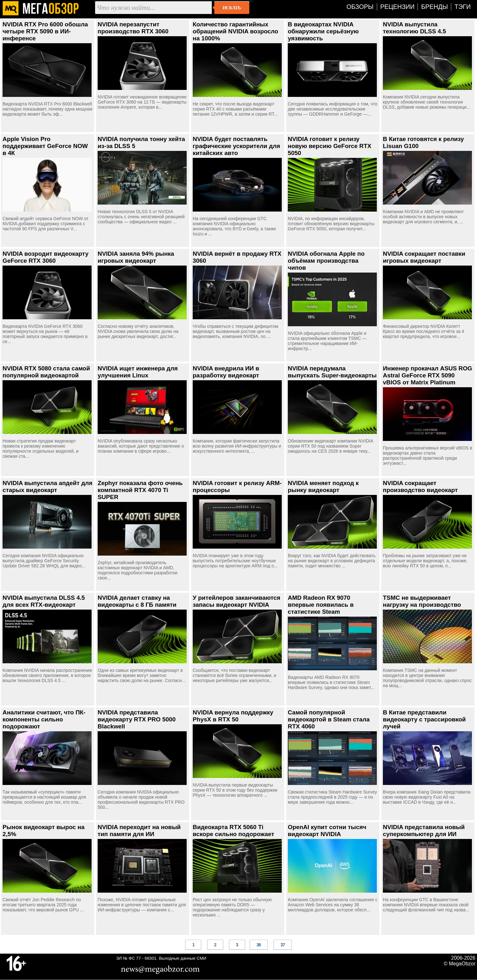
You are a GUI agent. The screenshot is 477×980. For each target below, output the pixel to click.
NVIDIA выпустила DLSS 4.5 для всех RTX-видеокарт (44, 601)
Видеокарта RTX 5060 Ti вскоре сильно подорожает (233, 831)
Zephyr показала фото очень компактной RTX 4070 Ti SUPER (140, 490)
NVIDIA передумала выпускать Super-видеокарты (332, 372)
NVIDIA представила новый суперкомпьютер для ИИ (424, 831)
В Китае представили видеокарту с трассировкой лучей (424, 719)
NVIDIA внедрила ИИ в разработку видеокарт (226, 372)
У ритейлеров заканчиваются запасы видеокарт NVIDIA (236, 601)
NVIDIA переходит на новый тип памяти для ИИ (139, 831)
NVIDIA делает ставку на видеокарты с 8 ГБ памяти (137, 601)
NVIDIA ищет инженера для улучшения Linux (138, 372)
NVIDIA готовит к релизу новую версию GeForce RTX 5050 (330, 146)
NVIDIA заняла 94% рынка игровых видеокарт (136, 257)
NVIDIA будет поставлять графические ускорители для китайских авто (236, 146)
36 (259, 945)
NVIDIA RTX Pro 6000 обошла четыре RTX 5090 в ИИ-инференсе (45, 31)
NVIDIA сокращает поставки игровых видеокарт (424, 257)
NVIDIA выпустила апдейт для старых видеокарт (47, 487)
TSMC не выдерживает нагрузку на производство (422, 601)
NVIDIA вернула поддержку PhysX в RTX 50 (233, 716)
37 (283, 945)
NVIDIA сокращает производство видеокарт (420, 487)
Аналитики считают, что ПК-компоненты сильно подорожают (44, 719)
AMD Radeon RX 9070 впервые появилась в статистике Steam (321, 605)
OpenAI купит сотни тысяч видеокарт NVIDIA (327, 831)
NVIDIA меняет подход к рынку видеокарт (323, 487)
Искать (232, 8)
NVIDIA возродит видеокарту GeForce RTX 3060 (45, 257)
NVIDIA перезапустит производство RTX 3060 (133, 28)
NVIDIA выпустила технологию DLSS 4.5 (415, 28)
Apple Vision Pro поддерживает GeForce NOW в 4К (45, 146)
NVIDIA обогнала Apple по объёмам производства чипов (326, 261)
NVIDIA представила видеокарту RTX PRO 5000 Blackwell (137, 719)
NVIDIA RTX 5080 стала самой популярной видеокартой (46, 372)
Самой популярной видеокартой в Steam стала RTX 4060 (329, 719)
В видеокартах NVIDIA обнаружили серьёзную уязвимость (323, 31)
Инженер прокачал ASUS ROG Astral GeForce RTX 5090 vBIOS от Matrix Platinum (428, 375)
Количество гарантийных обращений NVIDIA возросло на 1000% (235, 31)
